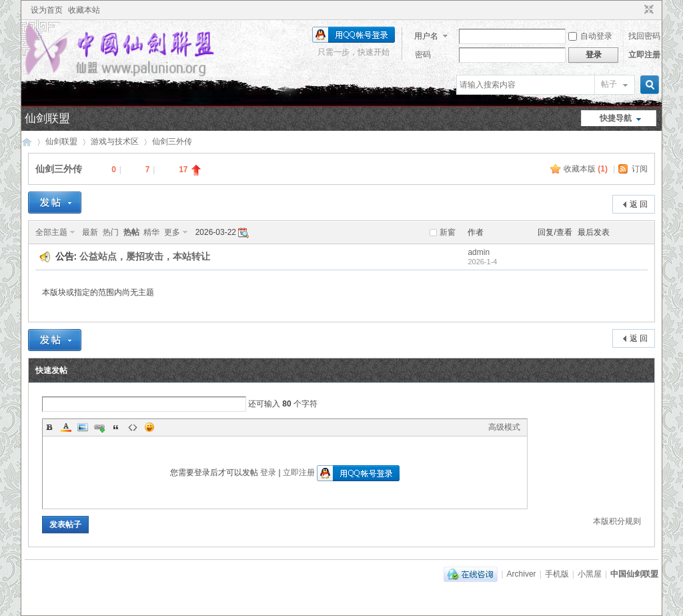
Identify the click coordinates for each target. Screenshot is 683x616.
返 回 (639, 204)
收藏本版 (586, 169)
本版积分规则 (617, 521)
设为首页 (47, 10)
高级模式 (504, 427)
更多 (172, 232)
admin (479, 252)
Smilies (149, 427)
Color (66, 427)
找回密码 (644, 36)
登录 (268, 473)
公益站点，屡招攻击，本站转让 (145, 256)
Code (133, 427)
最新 (90, 232)
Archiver (522, 574)
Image (83, 427)
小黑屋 (590, 574)
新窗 (448, 232)
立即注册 (644, 55)
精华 (151, 232)
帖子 (609, 84)
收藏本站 (84, 10)
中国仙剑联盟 (27, 142)
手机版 (557, 574)
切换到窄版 (647, 10)
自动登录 (590, 36)
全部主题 (51, 232)
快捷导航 (616, 118)
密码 (423, 55)
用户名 (426, 36)
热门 (111, 232)
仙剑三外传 (172, 141)
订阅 (640, 169)
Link (99, 427)
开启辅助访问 (636, 10)
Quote (116, 427)
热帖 (131, 232)
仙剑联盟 (47, 118)
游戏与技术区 (115, 141)
